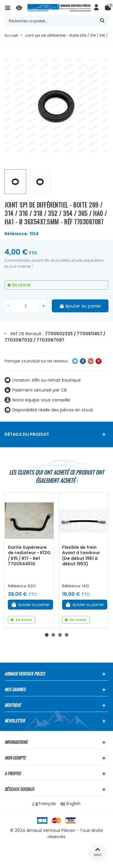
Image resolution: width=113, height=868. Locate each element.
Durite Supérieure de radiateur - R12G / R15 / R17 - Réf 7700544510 (29, 556)
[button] (47, 635)
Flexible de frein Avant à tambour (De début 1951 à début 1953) (81, 556)
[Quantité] (26, 306)
